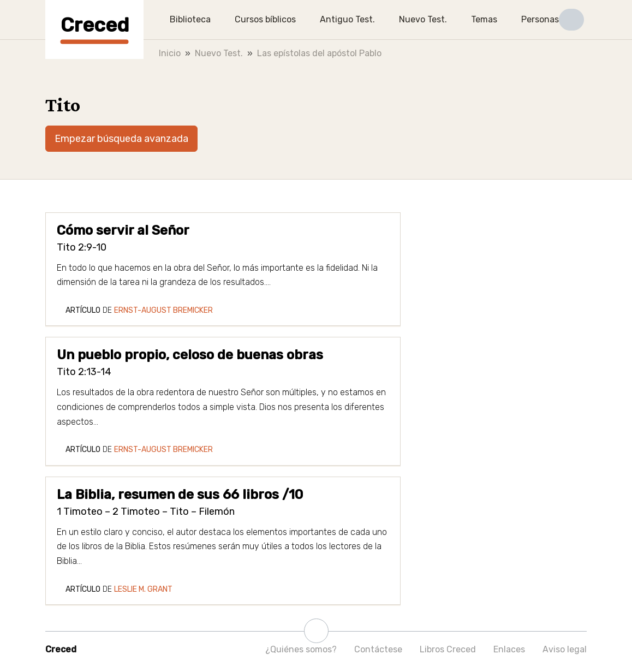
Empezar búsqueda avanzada (121, 139)
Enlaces (509, 649)
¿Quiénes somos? (301, 649)
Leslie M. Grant (143, 589)
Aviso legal (565, 649)
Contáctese (378, 649)
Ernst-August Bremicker (163, 310)
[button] (571, 20)
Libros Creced (448, 649)
